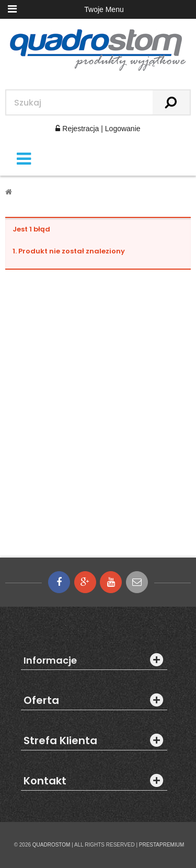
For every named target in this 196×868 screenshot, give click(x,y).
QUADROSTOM (51, 845)
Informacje (50, 661)
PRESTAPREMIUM (162, 845)
